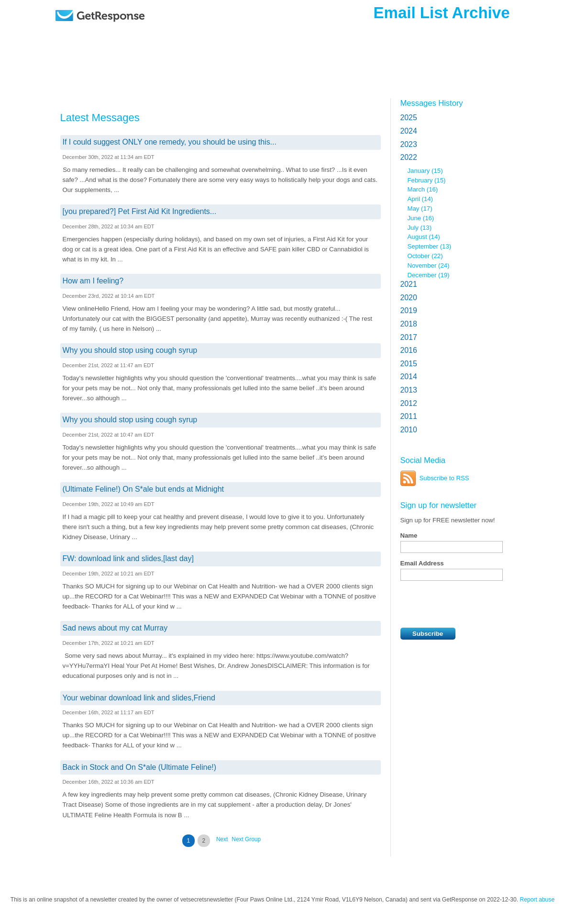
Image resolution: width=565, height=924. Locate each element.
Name (409, 535)
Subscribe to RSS (444, 478)
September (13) (430, 246)
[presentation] (473, 604)
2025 (409, 118)
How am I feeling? (93, 281)
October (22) (425, 256)
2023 (409, 144)
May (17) (420, 208)
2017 (409, 337)
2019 (409, 310)
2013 (409, 390)
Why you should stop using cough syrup (130, 350)
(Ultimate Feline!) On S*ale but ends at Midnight (144, 489)
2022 (409, 157)
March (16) (423, 189)
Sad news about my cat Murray (115, 628)
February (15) (427, 180)
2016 (409, 350)
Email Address (422, 563)
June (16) (421, 218)
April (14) (421, 199)
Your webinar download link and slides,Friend (139, 698)
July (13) (420, 228)
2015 (409, 364)
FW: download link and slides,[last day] (128, 558)
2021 (409, 284)
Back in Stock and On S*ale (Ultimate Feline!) (140, 767)
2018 (409, 324)
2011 (409, 416)
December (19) (429, 275)
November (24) (429, 265)
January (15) (425, 171)
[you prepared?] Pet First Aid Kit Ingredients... (140, 211)
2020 (409, 298)
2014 (409, 377)
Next (222, 839)
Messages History (432, 103)
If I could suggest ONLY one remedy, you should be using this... (170, 142)
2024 (409, 131)
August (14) (424, 237)
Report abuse (537, 900)
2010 (409, 430)
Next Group (246, 839)
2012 (409, 403)
